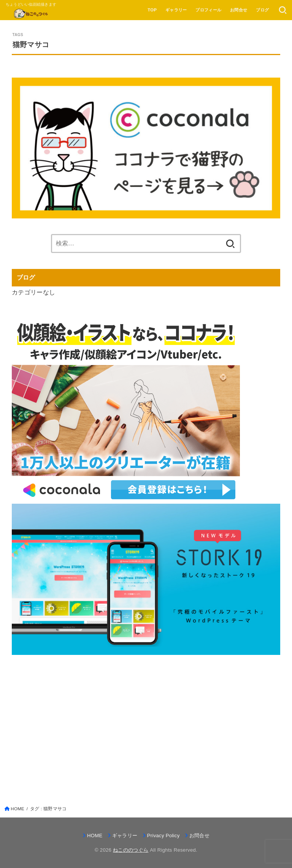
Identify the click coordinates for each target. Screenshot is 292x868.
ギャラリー (176, 10)
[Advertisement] (146, 720)
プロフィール (208, 10)
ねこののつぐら (131, 850)
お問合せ (239, 10)
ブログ (262, 10)
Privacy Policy (163, 836)
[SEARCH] (283, 10)
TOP (152, 10)
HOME (95, 836)
